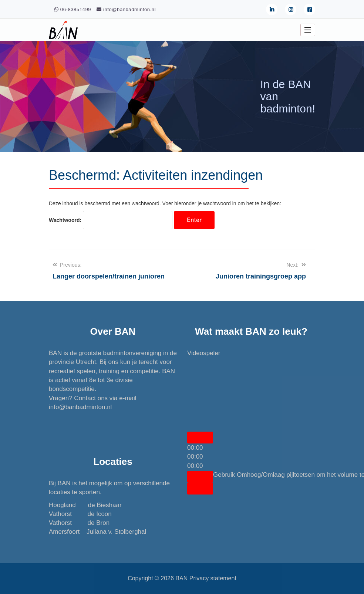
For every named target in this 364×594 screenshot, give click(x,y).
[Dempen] (200, 477)
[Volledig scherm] (200, 489)
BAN (181, 578)
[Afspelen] (200, 438)
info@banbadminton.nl (80, 407)
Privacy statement (213, 578)
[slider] (195, 457)
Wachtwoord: (111, 220)
